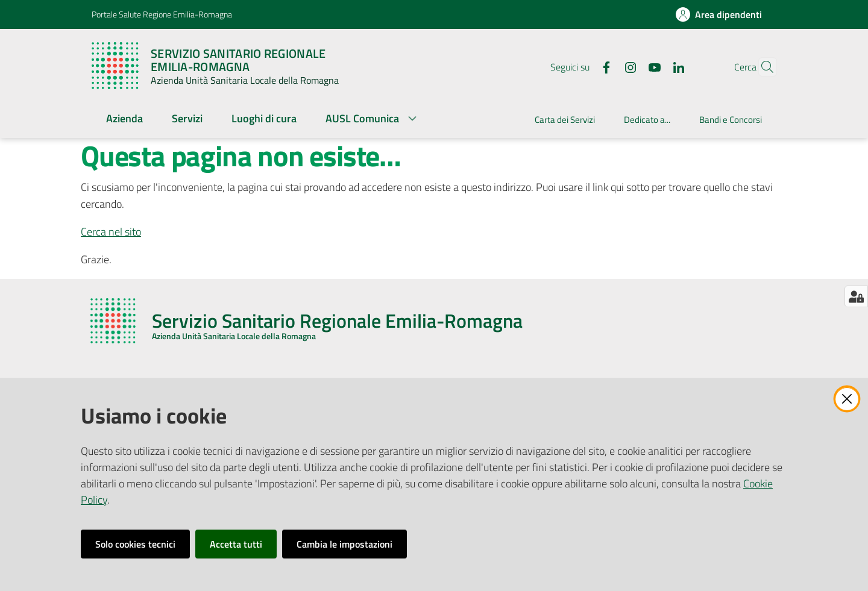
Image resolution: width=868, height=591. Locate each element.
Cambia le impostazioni (344, 544)
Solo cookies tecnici (135, 544)
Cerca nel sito (111, 232)
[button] (762, 67)
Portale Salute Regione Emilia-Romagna (162, 14)
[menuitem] (124, 120)
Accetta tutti (236, 544)
